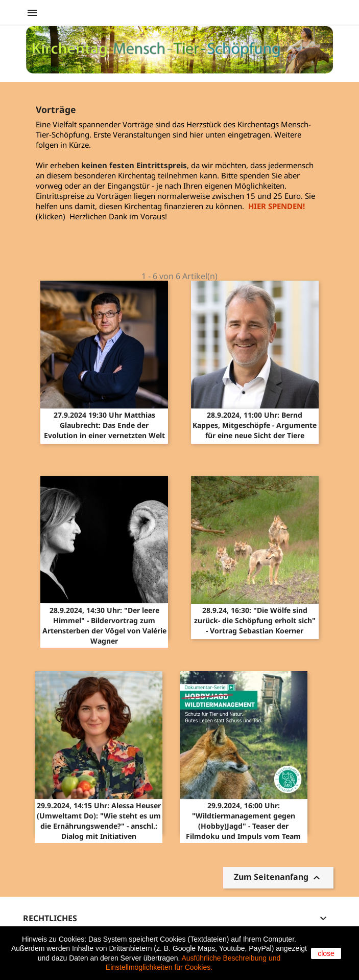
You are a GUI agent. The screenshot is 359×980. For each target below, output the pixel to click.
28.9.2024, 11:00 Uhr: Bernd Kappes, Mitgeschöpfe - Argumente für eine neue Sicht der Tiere (255, 425)
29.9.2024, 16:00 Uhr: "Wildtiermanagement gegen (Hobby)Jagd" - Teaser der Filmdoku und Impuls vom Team (243, 821)
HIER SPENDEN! (278, 206)
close (326, 953)
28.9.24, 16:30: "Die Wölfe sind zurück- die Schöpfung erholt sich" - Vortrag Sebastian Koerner (255, 620)
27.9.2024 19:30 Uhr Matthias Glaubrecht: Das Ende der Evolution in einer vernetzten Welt (104, 425)
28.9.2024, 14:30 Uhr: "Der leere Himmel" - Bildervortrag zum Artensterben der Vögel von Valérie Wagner (104, 625)
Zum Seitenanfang (278, 878)
